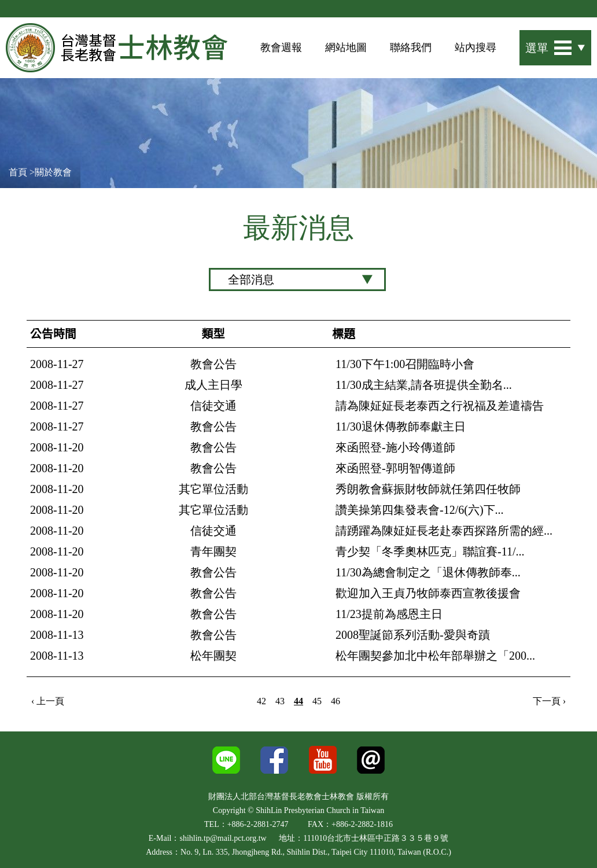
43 (280, 701)
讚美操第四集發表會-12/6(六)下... (420, 510)
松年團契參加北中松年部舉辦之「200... (435, 656)
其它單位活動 (213, 489)
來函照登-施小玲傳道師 (395, 447)
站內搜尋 (476, 47)
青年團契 (213, 551)
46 (336, 701)
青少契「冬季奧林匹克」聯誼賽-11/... (430, 551)
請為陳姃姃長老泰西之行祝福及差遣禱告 (440, 406)
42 (261, 701)
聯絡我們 (411, 47)
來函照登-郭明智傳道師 (395, 468)
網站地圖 (346, 47)
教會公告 (213, 364)
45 (317, 701)
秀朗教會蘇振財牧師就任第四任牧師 (428, 489)
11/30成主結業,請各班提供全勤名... (424, 385)
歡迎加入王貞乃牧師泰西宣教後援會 (428, 593)
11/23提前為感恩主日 (389, 614)
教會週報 (281, 47)
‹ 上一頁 (48, 701)
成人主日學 (213, 385)
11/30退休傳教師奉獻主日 (401, 426)
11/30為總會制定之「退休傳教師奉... (428, 572)
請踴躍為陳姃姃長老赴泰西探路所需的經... (444, 531)
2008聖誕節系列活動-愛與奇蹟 (413, 635)
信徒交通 (213, 406)
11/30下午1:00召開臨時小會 (405, 364)
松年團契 (213, 656)
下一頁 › (549, 701)
